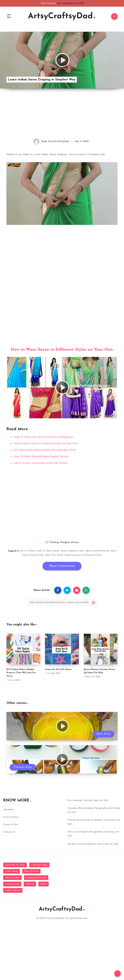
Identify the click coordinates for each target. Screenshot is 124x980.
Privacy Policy (11, 817)
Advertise (9, 810)
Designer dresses (70, 542)
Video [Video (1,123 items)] (44, 884)
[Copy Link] (62, 602)
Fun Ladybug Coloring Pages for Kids (88, 800)
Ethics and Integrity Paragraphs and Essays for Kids (93, 834)
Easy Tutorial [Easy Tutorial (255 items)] (31, 871)
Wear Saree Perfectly (97, 551)
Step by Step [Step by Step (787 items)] (12, 884)
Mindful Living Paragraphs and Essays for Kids (93, 844)
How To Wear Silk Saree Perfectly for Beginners (44, 437)
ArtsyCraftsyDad (62, 16)
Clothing (54, 542)
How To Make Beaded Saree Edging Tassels (41, 456)
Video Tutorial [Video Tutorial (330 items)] (13, 890)
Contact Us (9, 832)
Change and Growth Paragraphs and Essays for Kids (94, 822)
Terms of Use (11, 824)
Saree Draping (69, 551)
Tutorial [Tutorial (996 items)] (30, 884)
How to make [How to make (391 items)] (12, 878)
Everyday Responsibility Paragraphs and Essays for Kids (94, 810)
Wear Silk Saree (54, 555)
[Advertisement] (62, 116)
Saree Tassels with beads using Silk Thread (40, 463)
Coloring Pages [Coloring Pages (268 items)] (39, 865)
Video (81, 551)
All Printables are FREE (71, 3)
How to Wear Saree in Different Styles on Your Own (62, 350)
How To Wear (28, 551)
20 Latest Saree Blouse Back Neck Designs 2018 (45, 450)
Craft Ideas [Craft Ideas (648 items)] (12, 871)
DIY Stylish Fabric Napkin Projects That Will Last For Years (21, 673)
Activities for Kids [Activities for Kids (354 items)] (15, 865)
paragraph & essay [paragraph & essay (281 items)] (36, 878)
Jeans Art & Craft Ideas (58, 669)
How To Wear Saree (48, 551)
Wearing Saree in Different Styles (83, 555)
